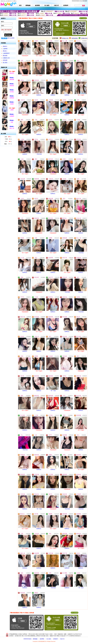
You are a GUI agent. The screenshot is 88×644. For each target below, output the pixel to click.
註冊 (8, 38)
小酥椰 (12, 110)
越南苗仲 (12, 73)
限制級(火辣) (65, 38)
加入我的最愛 (84, 1)
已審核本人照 (6, 58)
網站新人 (5, 51)
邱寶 (12, 122)
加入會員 (49, 639)
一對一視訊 (53, 391)
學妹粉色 (12, 85)
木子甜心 (12, 92)
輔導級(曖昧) (75, 38)
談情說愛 (5, 60)
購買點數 (35, 639)
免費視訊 (39, 95)
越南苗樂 (12, 79)
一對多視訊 (39, 154)
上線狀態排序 (6, 53)
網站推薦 (5, 56)
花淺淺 (12, 104)
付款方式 (62, 639)
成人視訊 (5, 63)
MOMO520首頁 (27, 639)
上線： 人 (8, 137)
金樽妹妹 (12, 98)
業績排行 (5, 46)
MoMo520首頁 (76, 1)
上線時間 (5, 49)
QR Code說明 (83, 18)
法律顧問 (12, 116)
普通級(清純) (84, 38)
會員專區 (42, 639)
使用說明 (55, 639)
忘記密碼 (12, 38)
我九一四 (12, 128)
